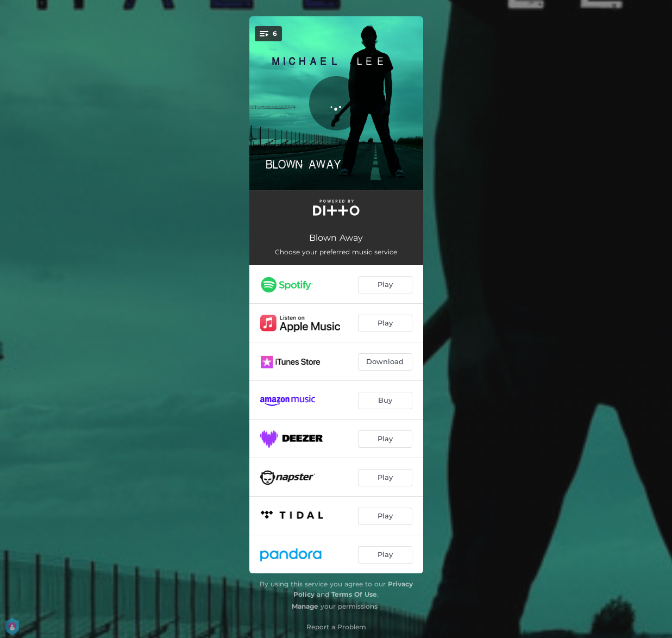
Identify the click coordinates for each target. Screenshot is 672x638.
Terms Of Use (354, 594)
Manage (305, 606)
